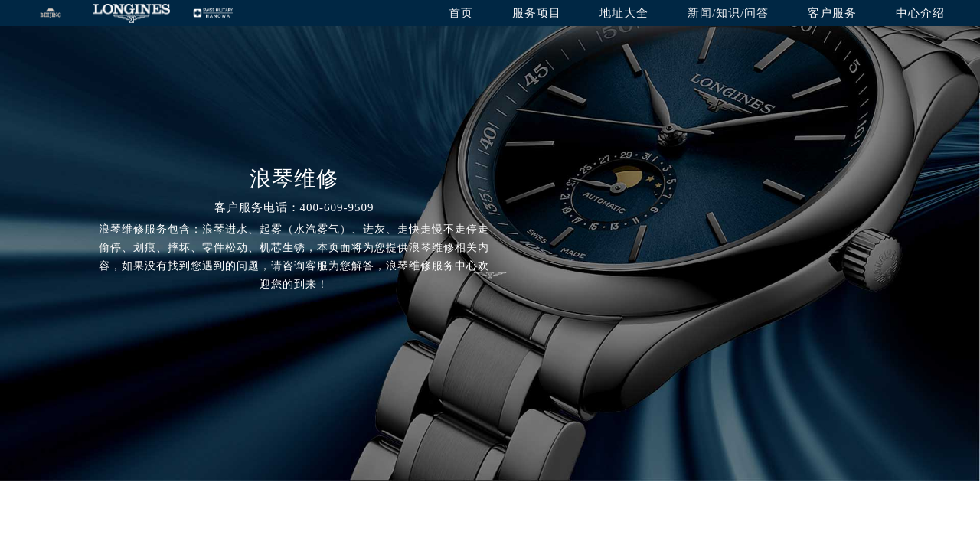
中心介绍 (920, 13)
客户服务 (832, 13)
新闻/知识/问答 (728, 13)
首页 (461, 13)
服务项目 (537, 13)
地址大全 (624, 13)
